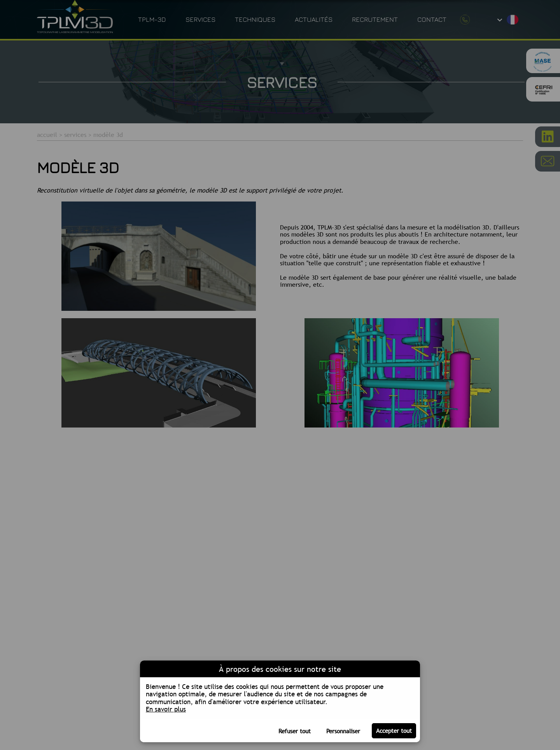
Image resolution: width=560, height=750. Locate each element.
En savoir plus (166, 709)
